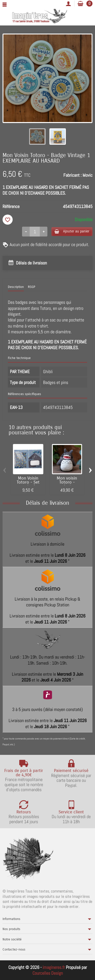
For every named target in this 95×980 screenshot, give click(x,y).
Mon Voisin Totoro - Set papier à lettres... (28, 485)
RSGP (32, 287)
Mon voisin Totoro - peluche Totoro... (67, 485)
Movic (88, 175)
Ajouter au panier (72, 231)
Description (16, 287)
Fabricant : (72, 175)
